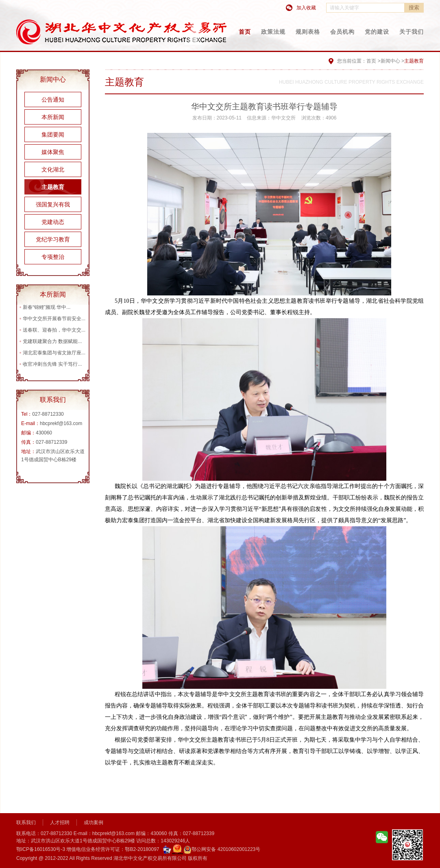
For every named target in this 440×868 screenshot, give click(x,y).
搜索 (414, 8)
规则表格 (308, 32)
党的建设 (377, 32)
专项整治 (53, 257)
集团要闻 (53, 135)
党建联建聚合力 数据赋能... (52, 341)
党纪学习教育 (53, 239)
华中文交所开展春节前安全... (54, 319)
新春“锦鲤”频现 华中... (47, 307)
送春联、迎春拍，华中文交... (54, 330)
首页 (245, 32)
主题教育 (53, 187)
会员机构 (342, 32)
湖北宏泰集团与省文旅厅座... (54, 353)
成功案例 (94, 822)
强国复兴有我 (53, 204)
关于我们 (412, 32)
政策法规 (273, 32)
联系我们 (26, 822)
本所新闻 (53, 117)
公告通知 (53, 100)
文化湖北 (53, 169)
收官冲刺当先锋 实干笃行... (52, 364)
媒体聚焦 (53, 152)
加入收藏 (306, 8)
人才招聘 (60, 822)
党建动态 (53, 222)
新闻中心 (390, 61)
